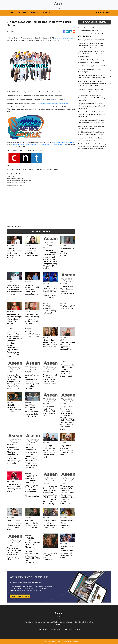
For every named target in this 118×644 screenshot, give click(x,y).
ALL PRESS (34, 13)
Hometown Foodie (19, 144)
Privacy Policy (55, 629)
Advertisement (68, 629)
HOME (11, 13)
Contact (78, 629)
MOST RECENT (22, 13)
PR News (72, 142)
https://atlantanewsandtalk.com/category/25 (54, 103)
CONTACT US (46, 13)
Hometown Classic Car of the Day (54, 144)
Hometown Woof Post (34, 144)
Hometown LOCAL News (60, 142)
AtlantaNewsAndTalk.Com (64, 38)
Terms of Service (43, 629)
